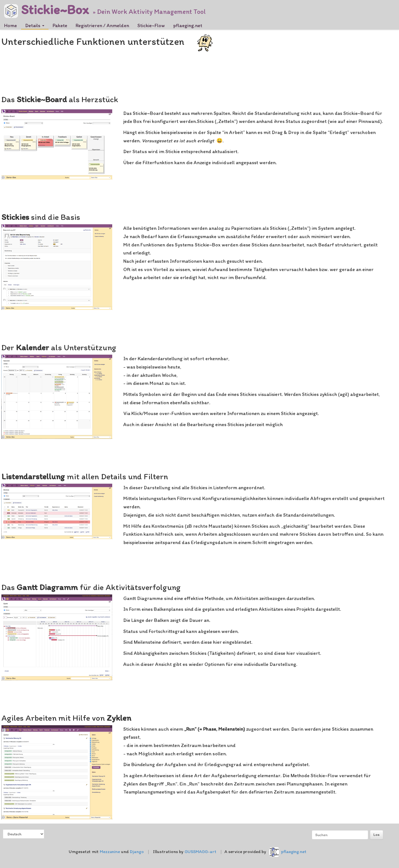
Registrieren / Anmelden (102, 25)
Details (35, 25)
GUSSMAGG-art (200, 852)
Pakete (60, 25)
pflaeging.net (188, 25)
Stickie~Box (46, 8)
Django (137, 852)
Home (11, 25)
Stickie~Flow (151, 25)
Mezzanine (110, 852)
